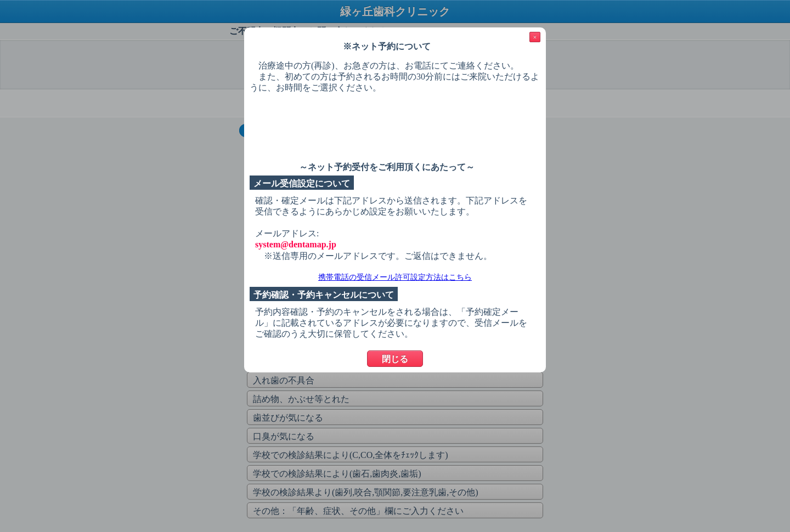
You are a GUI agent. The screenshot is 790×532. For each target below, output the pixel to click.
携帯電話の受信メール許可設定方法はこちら (395, 277)
